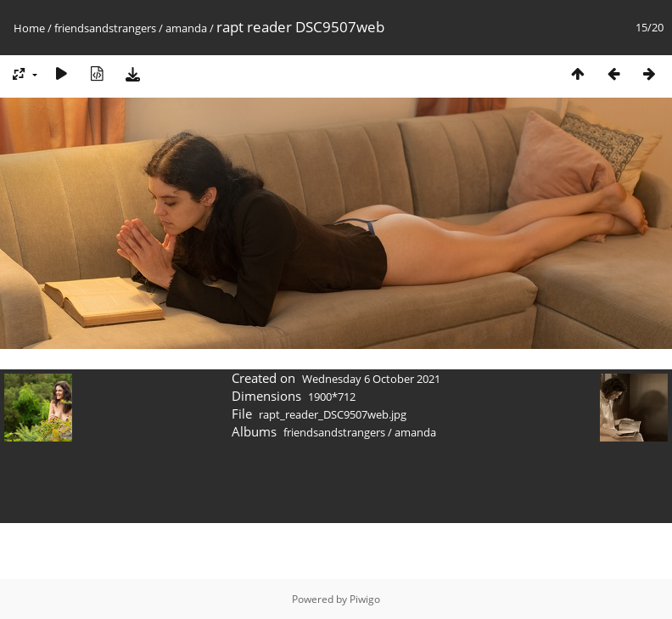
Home (29, 28)
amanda (186, 28)
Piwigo (365, 599)
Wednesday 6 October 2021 (371, 379)
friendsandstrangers (105, 28)
